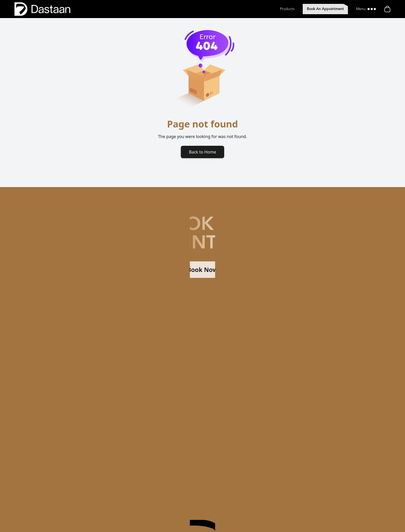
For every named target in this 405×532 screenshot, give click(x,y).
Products (287, 9)
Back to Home (203, 152)
